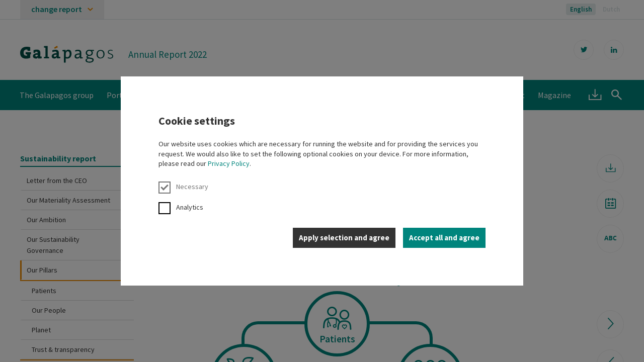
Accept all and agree (444, 238)
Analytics (181, 207)
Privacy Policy (229, 163)
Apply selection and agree (344, 238)
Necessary (183, 187)
